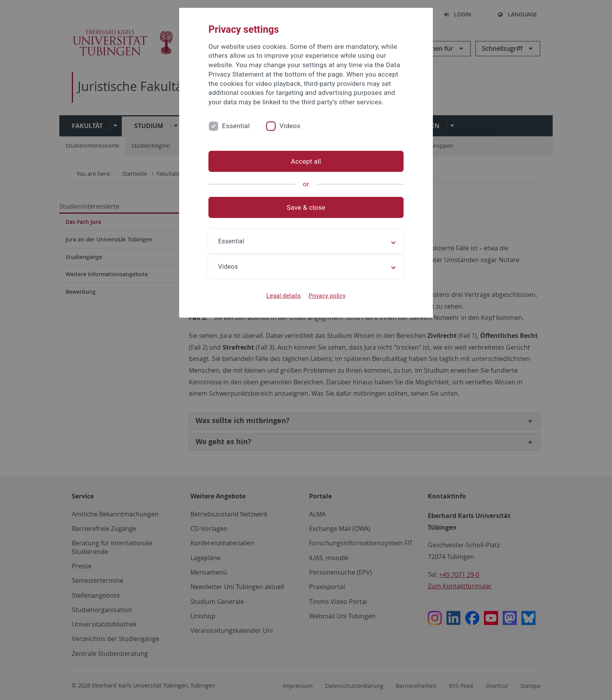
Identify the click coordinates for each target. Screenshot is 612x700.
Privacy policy (327, 296)
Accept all (306, 161)
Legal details (284, 296)
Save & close (306, 207)
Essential (236, 126)
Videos (290, 126)
